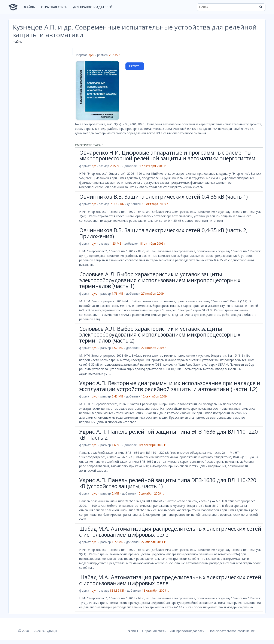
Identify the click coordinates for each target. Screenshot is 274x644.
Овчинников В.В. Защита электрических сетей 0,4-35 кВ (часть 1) (163, 196)
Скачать (135, 66)
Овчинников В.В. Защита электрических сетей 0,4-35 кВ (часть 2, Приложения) (163, 233)
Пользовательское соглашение (232, 631)
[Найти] (261, 7)
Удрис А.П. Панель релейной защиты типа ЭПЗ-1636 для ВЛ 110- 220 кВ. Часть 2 (168, 434)
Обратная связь (54, 7)
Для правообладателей (93, 7)
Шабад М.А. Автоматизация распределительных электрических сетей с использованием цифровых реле (170, 532)
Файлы (30, 7)
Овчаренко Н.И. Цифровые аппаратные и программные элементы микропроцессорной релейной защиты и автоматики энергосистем (167, 155)
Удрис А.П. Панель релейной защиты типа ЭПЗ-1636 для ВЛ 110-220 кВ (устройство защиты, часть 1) (168, 483)
